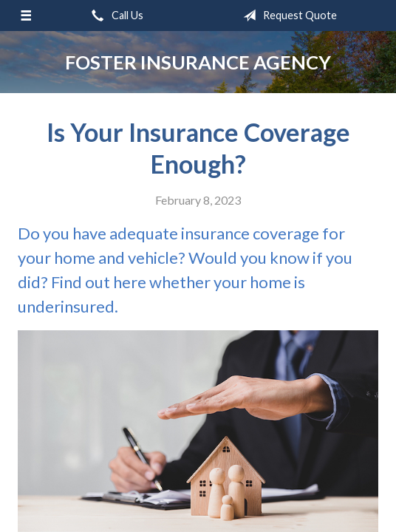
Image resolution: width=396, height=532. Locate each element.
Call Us (115, 16)
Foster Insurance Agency (198, 62)
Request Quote (287, 16)
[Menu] (26, 16)
